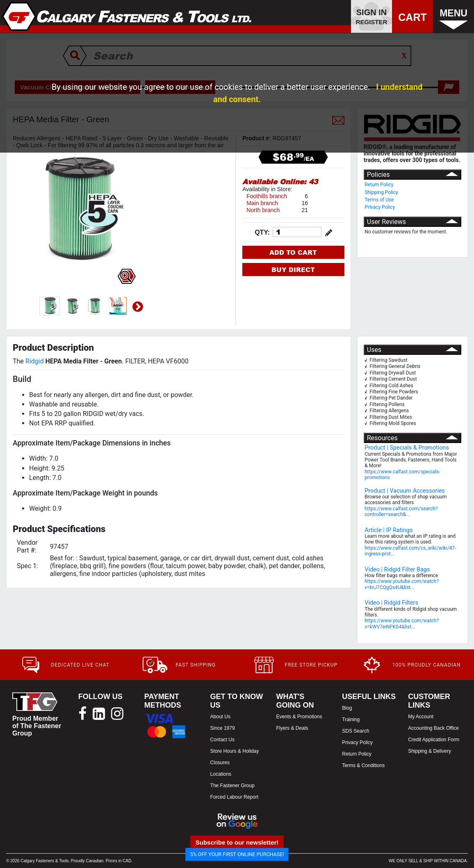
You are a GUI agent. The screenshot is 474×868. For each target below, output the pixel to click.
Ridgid (35, 361)
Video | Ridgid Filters (391, 603)
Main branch (262, 203)
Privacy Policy (380, 207)
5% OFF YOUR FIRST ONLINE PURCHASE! (237, 854)
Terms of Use (379, 200)
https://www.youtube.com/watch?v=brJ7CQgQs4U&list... (402, 584)
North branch (263, 210)
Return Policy (379, 185)
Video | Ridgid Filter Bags (397, 570)
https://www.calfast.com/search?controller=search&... (401, 512)
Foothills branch (267, 196)
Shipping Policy (381, 192)
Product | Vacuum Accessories (405, 491)
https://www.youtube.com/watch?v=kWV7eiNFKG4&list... (402, 624)
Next (138, 307)
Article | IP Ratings (389, 530)
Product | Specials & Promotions (407, 448)
